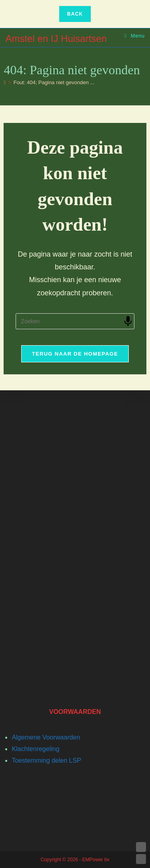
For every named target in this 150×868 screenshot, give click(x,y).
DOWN (141, 859)
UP (141, 847)
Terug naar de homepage (75, 354)
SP (77, 760)
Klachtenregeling (35, 749)
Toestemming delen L (42, 760)
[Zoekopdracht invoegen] (75, 321)
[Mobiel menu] (135, 36)
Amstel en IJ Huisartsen (56, 39)
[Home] (5, 82)
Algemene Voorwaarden (46, 737)
